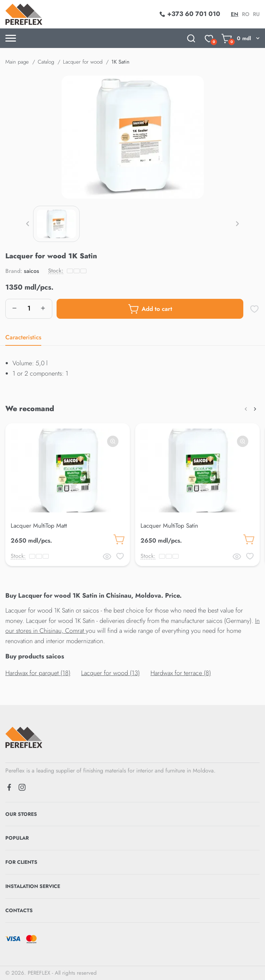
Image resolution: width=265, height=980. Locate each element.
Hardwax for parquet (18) (38, 673)
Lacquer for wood (83, 62)
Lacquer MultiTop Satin (169, 526)
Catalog (46, 62)
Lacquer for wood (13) (110, 673)
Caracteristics (23, 337)
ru (256, 14)
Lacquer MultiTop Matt (39, 526)
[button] (28, 224)
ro (246, 14)
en (235, 14)
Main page (17, 62)
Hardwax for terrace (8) (181, 673)
